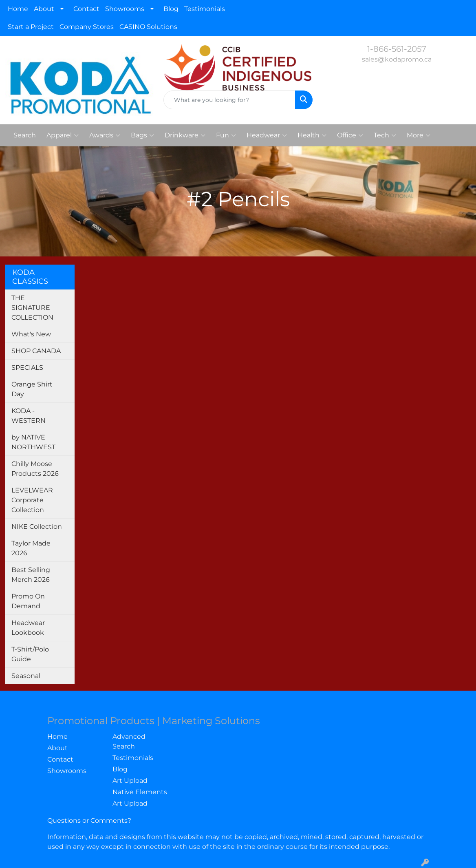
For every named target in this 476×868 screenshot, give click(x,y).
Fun (226, 135)
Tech (385, 135)
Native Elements (140, 792)
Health (312, 135)
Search (25, 135)
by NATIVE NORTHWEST (33, 442)
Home (18, 9)
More (419, 135)
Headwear (267, 135)
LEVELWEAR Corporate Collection (32, 500)
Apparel (63, 135)
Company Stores (87, 27)
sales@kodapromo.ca (397, 59)
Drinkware (185, 135)
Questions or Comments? (89, 821)
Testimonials (205, 9)
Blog (171, 9)
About (44, 9)
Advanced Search (129, 741)
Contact (86, 9)
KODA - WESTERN (29, 416)
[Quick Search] (229, 100)
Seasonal (26, 676)
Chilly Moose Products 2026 (35, 469)
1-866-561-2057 (397, 49)
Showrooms (125, 9)
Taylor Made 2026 (31, 548)
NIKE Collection (37, 527)
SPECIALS (27, 368)
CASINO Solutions (148, 27)
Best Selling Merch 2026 (31, 575)
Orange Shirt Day (32, 389)
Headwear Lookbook (28, 628)
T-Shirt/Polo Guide (30, 654)
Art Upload (130, 781)
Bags (142, 135)
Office (350, 135)
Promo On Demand (28, 601)
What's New (31, 334)
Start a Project (31, 27)
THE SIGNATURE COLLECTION (32, 308)
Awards (105, 135)
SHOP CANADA (36, 351)
